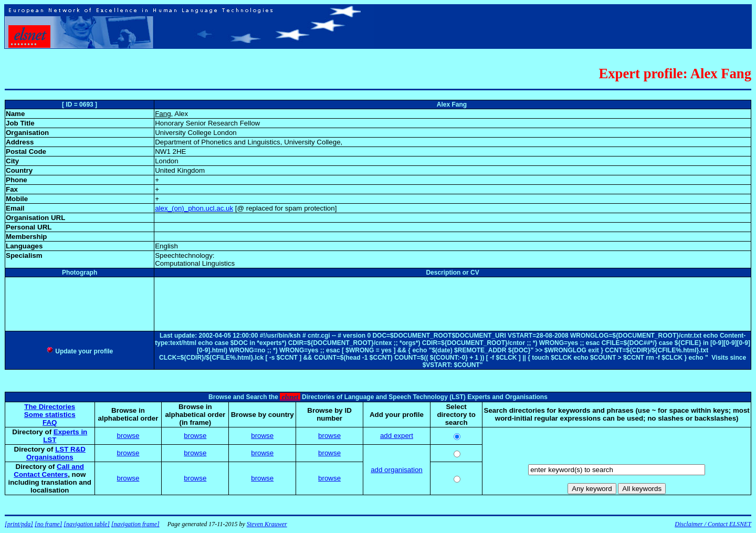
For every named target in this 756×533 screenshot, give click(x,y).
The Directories (50, 407)
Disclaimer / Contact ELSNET (713, 524)
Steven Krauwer (267, 524)
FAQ (50, 422)
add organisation (397, 470)
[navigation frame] (135, 524)
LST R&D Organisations (56, 453)
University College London (196, 133)
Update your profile (80, 351)
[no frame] (48, 524)
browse (128, 436)
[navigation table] (87, 524)
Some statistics (50, 415)
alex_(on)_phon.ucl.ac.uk (194, 208)
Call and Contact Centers (49, 471)
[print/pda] (19, 524)
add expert (397, 436)
